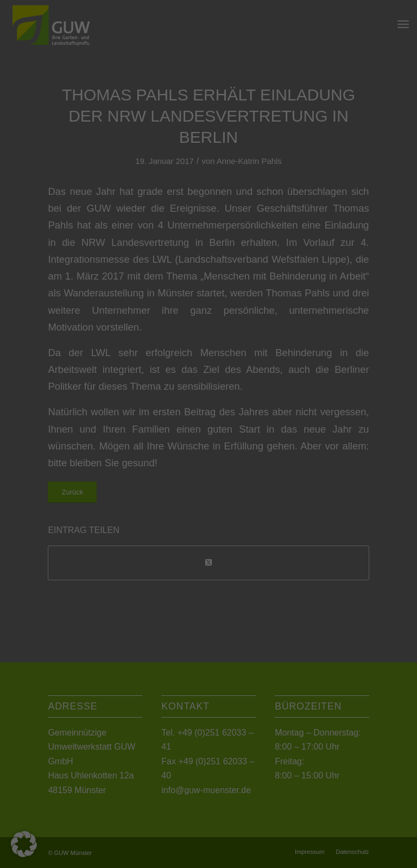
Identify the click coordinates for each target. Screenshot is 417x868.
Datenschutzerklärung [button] (214, 388)
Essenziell (91, 227)
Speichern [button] (209, 300)
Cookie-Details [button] (160, 388)
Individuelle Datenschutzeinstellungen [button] (209, 364)
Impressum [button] (262, 388)
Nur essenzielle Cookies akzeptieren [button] (208, 332)
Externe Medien (310, 227)
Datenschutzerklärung (140, 127)
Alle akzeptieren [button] (209, 268)
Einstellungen (90, 137)
